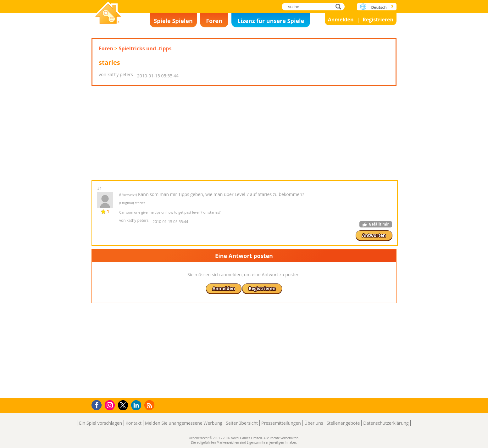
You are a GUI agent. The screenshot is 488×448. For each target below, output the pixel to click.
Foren (214, 21)
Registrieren (378, 20)
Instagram (111, 405)
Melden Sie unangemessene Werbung (184, 423)
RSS (150, 405)
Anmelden (341, 20)
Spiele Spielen (173, 21)
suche (340, 6)
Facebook (98, 404)
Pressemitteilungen (281, 423)
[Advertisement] (244, 133)
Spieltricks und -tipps (145, 48)
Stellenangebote (343, 423)
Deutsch (379, 7)
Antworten (374, 235)
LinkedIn (137, 405)
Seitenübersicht (242, 423)
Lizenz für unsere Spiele (271, 21)
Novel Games (108, 13)
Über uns (314, 423)
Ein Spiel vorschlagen (100, 423)
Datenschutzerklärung (386, 423)
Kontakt (133, 423)
